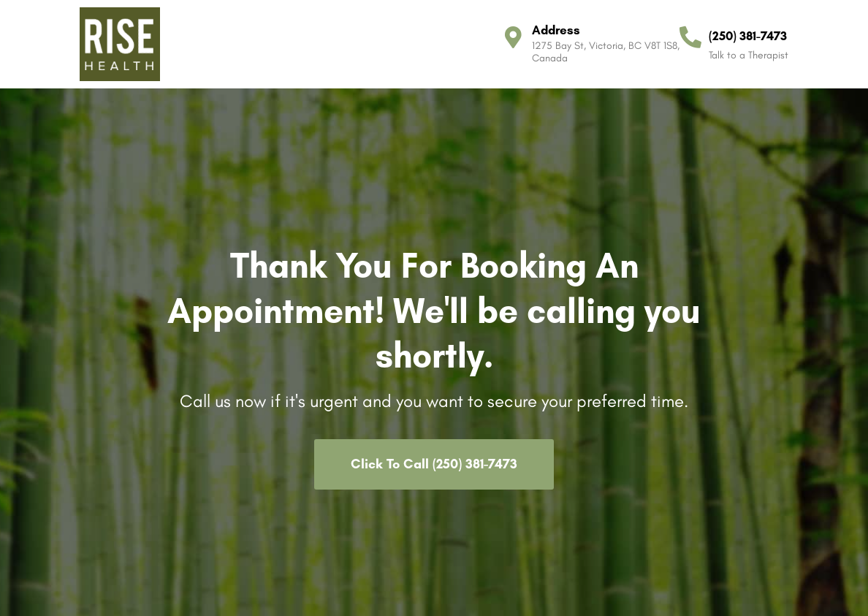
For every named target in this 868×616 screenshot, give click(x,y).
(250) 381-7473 (748, 36)
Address (556, 30)
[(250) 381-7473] (690, 37)
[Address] (514, 37)
